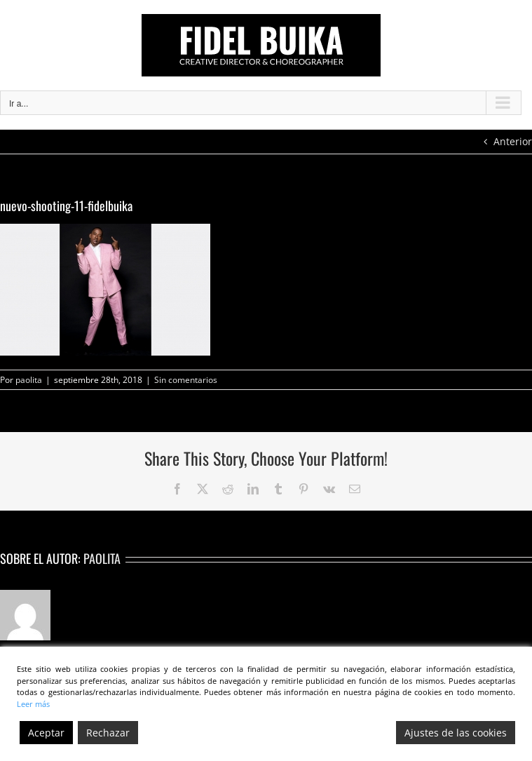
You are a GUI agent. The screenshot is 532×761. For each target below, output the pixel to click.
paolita (29, 380)
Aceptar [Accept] (46, 733)
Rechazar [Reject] (108, 733)
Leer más (33, 704)
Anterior (513, 141)
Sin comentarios (186, 380)
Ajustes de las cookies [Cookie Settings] (456, 733)
